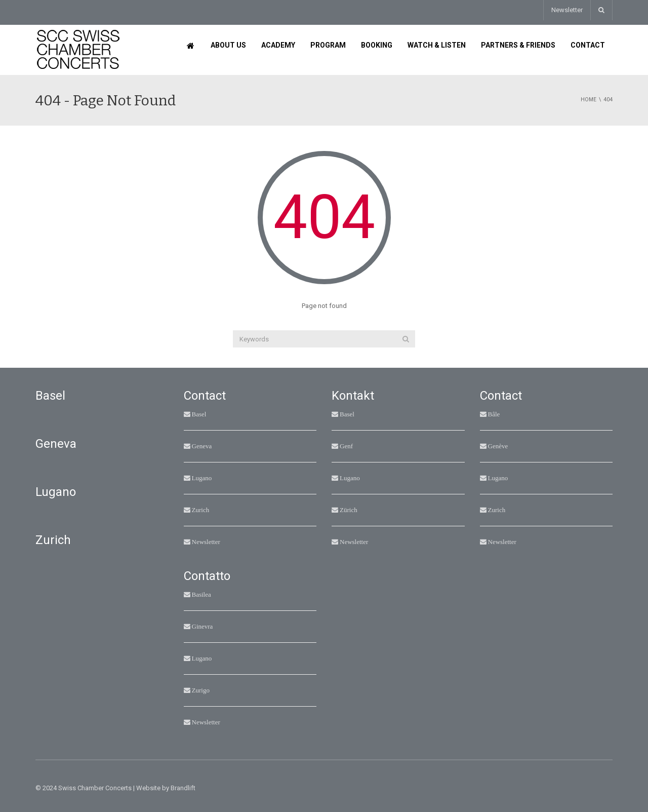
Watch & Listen (437, 45)
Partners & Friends (518, 45)
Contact (588, 45)
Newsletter (567, 10)
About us (228, 45)
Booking (377, 45)
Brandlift (183, 788)
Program (328, 45)
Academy (278, 45)
